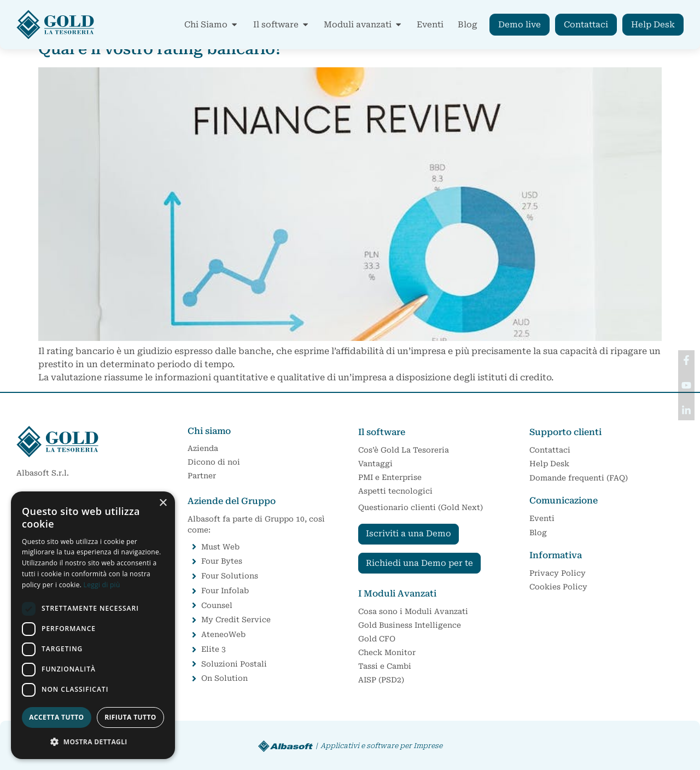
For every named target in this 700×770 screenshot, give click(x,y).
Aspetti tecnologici (395, 491)
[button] (93, 742)
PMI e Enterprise (390, 477)
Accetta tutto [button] (56, 717)
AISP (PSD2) (381, 680)
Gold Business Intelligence (410, 625)
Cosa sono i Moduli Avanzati (413, 611)
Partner (202, 476)
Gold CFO (380, 639)
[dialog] (93, 625)
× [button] (163, 503)
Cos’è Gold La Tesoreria (404, 450)
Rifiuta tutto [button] (130, 717)
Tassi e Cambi (385, 666)
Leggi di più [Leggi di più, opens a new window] (102, 585)
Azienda (203, 448)
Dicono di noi (214, 462)
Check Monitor (387, 652)
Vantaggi (375, 464)
